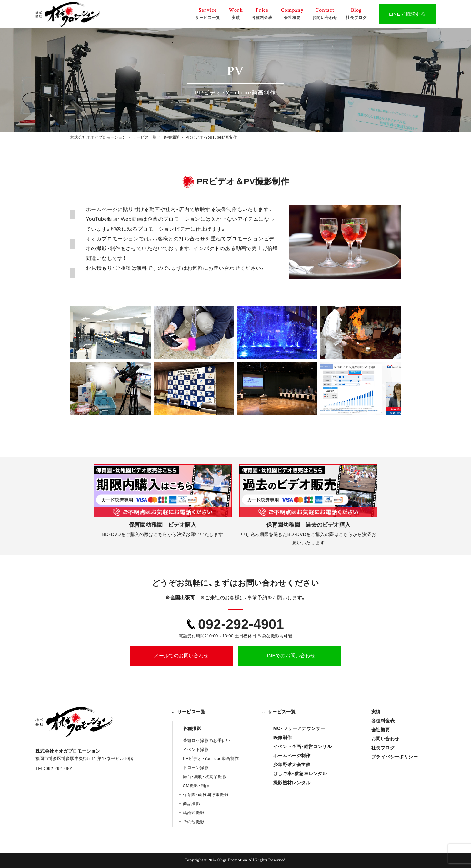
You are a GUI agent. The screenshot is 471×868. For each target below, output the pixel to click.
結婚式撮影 (194, 813)
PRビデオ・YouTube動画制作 (211, 759)
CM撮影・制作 (196, 786)
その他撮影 (194, 822)
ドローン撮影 (196, 768)
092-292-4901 (241, 624)
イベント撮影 (196, 750)
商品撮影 (192, 804)
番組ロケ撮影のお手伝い (207, 741)
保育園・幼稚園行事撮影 (206, 795)
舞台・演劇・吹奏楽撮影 (205, 777)
